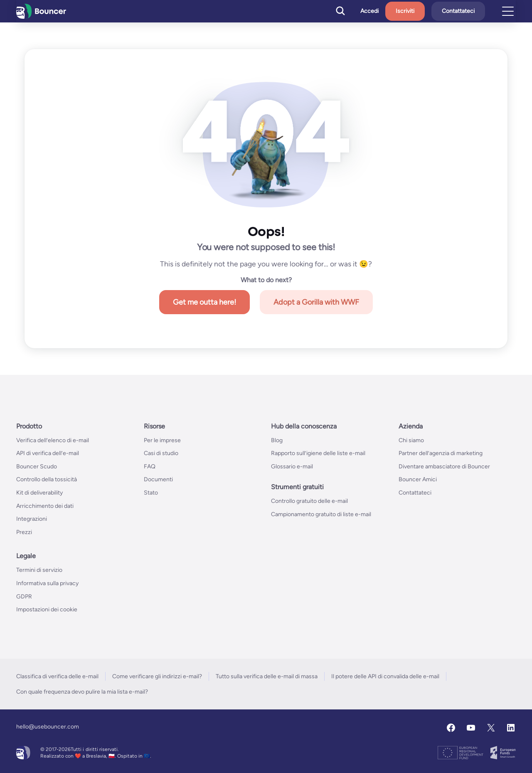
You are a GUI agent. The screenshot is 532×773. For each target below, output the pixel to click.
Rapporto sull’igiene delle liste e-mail (318, 453)
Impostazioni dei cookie (47, 609)
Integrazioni (32, 519)
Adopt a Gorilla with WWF (316, 302)
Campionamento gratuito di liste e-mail (321, 514)
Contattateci (458, 11)
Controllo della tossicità (47, 479)
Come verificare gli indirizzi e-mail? (157, 676)
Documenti (158, 479)
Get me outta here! (204, 302)
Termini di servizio (39, 570)
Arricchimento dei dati (45, 506)
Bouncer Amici (418, 479)
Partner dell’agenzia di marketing (441, 453)
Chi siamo (411, 440)
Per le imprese (162, 440)
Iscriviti (405, 11)
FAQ (150, 467)
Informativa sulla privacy (47, 583)
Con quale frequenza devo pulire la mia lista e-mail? (82, 692)
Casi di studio (161, 453)
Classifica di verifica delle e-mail (57, 676)
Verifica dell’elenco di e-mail (53, 440)
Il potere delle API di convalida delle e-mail (385, 676)
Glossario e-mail (292, 467)
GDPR (24, 597)
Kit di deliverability (39, 493)
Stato (151, 493)
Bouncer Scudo (37, 467)
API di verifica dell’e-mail (48, 453)
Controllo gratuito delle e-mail (309, 501)
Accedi (369, 11)
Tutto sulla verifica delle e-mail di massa (267, 676)
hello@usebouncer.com (48, 727)
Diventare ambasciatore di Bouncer (444, 467)
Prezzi (24, 532)
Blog (277, 440)
